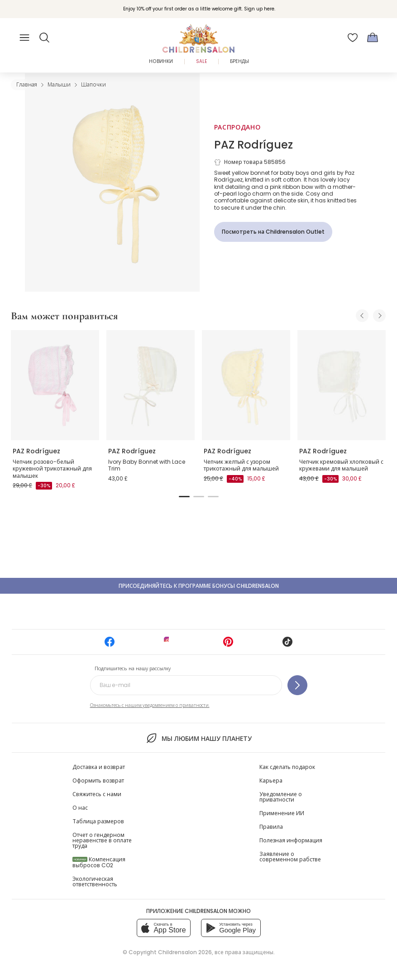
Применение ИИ (282, 813)
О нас (80, 808)
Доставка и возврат (99, 767)
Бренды (239, 61)
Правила (271, 827)
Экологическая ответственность (95, 882)
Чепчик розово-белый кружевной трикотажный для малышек (52, 469)
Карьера (271, 781)
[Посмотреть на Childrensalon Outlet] (273, 232)
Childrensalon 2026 (185, 952)
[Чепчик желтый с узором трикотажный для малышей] (246, 385)
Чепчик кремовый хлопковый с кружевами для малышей (341, 465)
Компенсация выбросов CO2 (99, 862)
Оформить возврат (98, 781)
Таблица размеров (98, 821)
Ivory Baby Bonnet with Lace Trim (147, 465)
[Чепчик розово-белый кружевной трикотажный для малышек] (55, 385)
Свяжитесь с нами (97, 794)
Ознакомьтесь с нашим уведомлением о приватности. (150, 705)
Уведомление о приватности (281, 797)
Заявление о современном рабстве (290, 857)
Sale (201, 61)
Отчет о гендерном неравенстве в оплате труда (102, 840)
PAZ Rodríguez (254, 145)
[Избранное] (353, 38)
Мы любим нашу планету (198, 738)
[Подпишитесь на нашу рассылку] (297, 685)
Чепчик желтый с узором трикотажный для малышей (241, 465)
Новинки (161, 61)
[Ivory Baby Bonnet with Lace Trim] (151, 385)
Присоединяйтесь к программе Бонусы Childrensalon (199, 586)
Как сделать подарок (287, 767)
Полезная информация (291, 840)
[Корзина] (373, 38)
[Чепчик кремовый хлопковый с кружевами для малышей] (342, 385)
